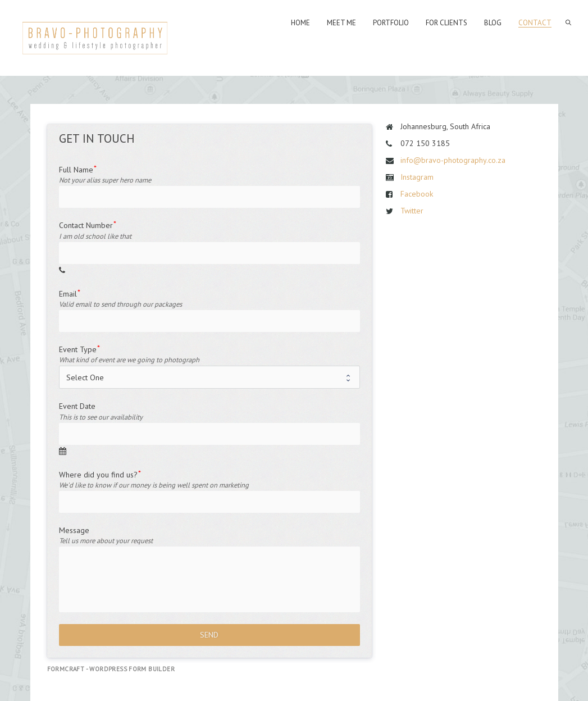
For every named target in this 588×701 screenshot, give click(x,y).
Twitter (412, 211)
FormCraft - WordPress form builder (111, 669)
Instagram (417, 177)
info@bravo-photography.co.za (453, 160)
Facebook (417, 194)
